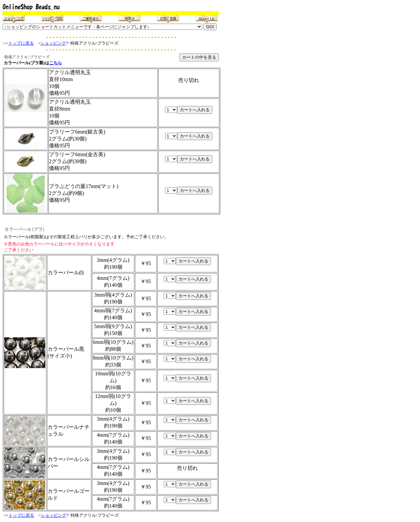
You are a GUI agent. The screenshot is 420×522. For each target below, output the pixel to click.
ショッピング (53, 43)
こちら (56, 63)
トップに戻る (21, 43)
